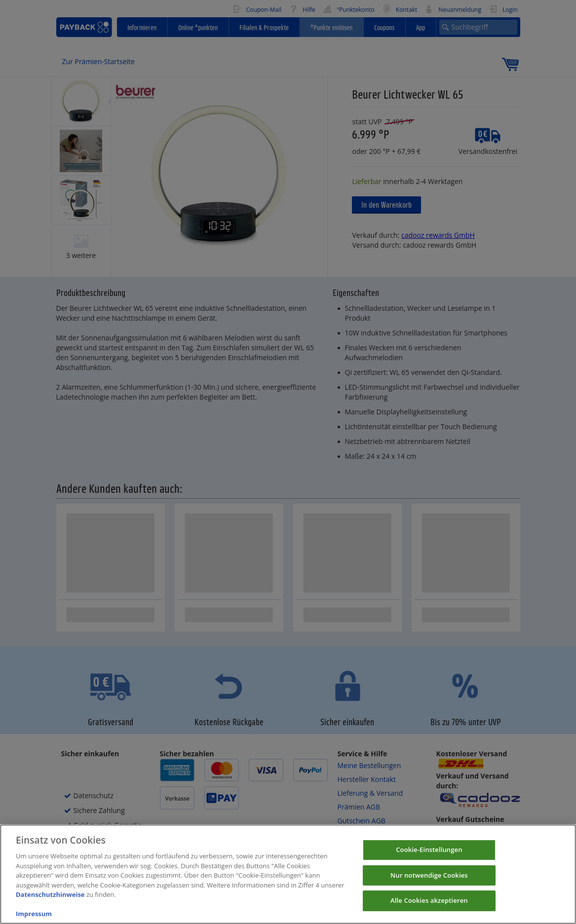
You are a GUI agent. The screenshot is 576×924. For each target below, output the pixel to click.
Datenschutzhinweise (50, 904)
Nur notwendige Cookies (429, 885)
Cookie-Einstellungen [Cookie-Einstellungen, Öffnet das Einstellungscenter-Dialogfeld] (429, 859)
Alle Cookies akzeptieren (429, 910)
